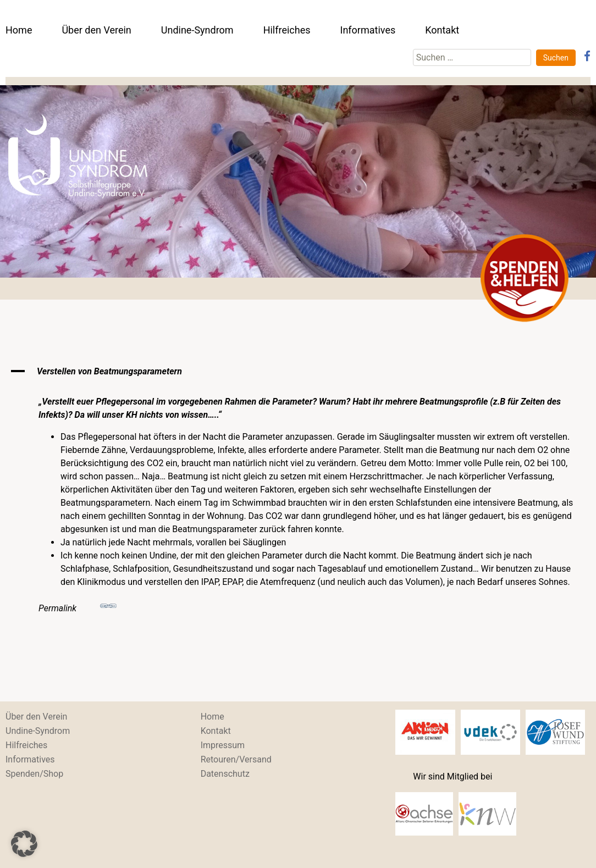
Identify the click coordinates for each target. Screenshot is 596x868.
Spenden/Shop (34, 774)
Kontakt (442, 30)
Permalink (78, 606)
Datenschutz (225, 774)
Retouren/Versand (236, 759)
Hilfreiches (287, 30)
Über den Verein (96, 30)
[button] (298, 372)
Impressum (223, 745)
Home (19, 30)
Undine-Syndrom (197, 30)
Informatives (368, 30)
